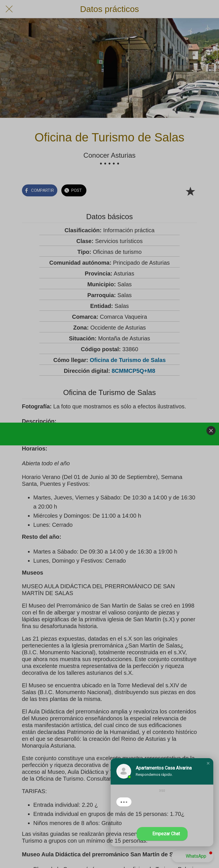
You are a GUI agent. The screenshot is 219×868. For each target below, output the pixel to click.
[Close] (211, 431)
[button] (208, 763)
